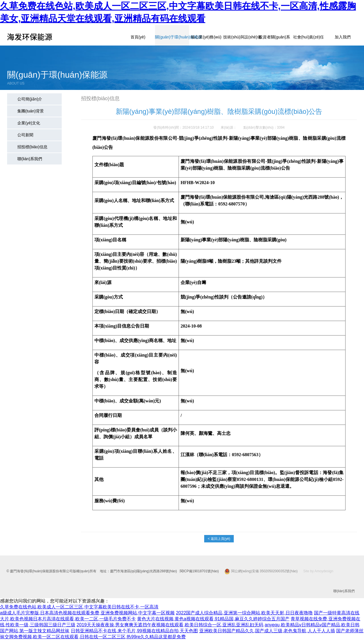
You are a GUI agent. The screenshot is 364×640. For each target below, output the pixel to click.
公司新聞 (25, 135)
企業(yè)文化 (29, 123)
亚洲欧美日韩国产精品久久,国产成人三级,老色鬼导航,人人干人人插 (267, 631)
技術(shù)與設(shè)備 (240, 37)
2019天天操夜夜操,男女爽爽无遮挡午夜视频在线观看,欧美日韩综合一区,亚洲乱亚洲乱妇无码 (170, 625)
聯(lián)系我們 (30, 159)
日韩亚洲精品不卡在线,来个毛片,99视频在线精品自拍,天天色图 (134, 631)
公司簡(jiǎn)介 (30, 99)
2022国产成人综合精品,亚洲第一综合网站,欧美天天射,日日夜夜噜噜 (244, 613)
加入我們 (343, 37)
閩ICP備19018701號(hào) (199, 571)
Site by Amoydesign (318, 571)
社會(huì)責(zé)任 (309, 37)
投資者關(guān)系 (274, 37)
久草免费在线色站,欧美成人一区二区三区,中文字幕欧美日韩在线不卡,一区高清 (79, 607)
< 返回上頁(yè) (219, 539)
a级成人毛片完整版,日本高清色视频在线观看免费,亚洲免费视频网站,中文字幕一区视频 (87, 613)
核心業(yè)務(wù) (206, 37)
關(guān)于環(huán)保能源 (172, 37)
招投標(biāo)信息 (32, 147)
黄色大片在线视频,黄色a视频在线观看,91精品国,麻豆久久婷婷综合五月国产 (213, 619)
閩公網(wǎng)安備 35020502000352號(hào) (261, 571)
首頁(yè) (138, 37)
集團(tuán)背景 (31, 111)
